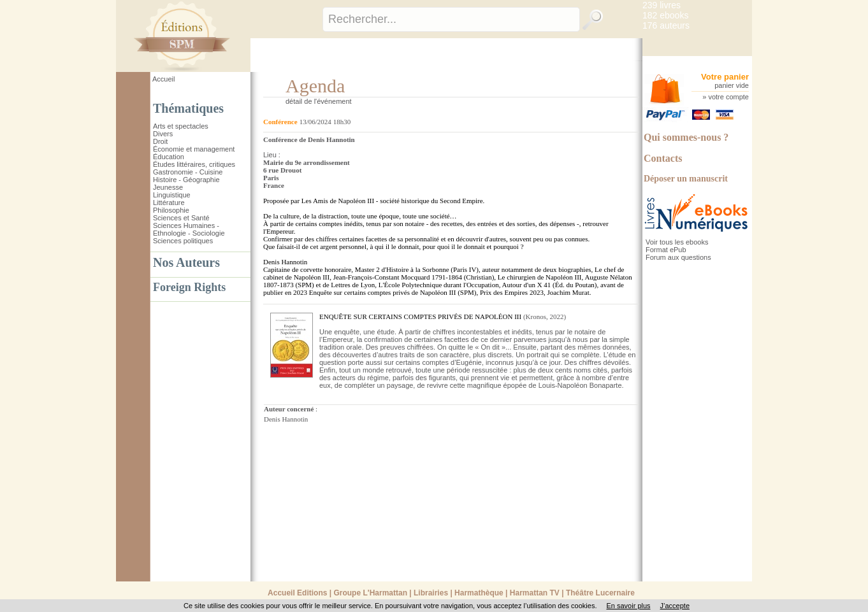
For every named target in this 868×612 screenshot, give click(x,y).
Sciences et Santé (181, 218)
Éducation (169, 157)
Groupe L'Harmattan (370, 593)
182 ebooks (665, 15)
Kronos (536, 317)
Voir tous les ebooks (677, 242)
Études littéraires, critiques (194, 164)
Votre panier (725, 77)
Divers (163, 134)
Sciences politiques (183, 241)
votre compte (728, 97)
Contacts (663, 158)
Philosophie (171, 210)
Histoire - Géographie (186, 180)
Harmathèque (479, 593)
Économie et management (194, 149)
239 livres (662, 5)
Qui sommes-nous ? (686, 137)
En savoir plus (628, 606)
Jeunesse (168, 187)
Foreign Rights (189, 287)
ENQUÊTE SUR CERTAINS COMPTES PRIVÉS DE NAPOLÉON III (420, 317)
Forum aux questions (678, 257)
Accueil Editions (297, 593)
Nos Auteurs (186, 262)
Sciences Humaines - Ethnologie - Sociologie (189, 229)
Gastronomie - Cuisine (188, 172)
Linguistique (172, 195)
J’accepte (675, 606)
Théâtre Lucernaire (600, 593)
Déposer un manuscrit (686, 179)
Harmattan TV (535, 593)
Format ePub (666, 250)
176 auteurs (666, 25)
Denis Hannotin (286, 419)
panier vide (732, 85)
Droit (160, 141)
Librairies (431, 593)
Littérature (169, 203)
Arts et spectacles (181, 126)
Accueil (163, 79)
